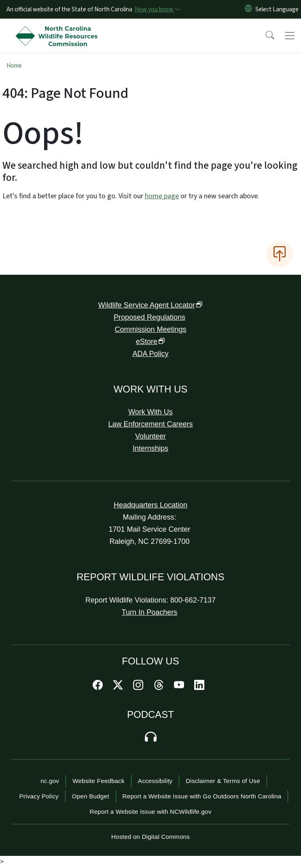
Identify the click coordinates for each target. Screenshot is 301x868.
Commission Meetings (150, 329)
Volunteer (150, 436)
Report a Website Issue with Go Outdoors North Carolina (202, 796)
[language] (277, 9)
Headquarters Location (150, 505)
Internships (150, 448)
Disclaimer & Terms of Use (223, 781)
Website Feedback (99, 781)
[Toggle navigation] (290, 36)
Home (14, 66)
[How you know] (157, 9)
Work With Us (150, 412)
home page (162, 196)
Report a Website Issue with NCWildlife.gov (150, 812)
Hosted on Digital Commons (150, 837)
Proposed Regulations (149, 317)
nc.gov (50, 781)
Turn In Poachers (149, 612)
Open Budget (91, 796)
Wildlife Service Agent (150, 305)
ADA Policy (150, 354)
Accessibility (155, 781)
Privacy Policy (39, 796)
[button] (265, 36)
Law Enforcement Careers (150, 424)
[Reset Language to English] (248, 9)
